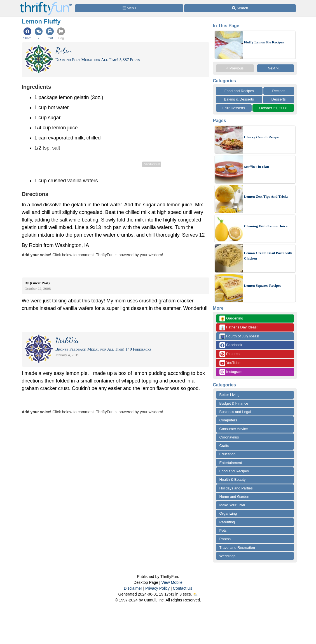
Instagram (231, 372)
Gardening (231, 319)
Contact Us (183, 588)
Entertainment (231, 463)
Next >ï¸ (276, 68)
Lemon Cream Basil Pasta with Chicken (268, 256)
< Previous (235, 68)
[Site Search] (240, 8)
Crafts (224, 446)
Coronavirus (229, 437)
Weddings (228, 556)
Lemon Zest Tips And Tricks (266, 196)
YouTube (230, 363)
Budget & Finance (234, 403)
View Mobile (172, 582)
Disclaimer (133, 588)
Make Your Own (232, 505)
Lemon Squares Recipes (263, 285)
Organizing (228, 513)
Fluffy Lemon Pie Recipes (264, 42)
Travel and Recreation (237, 548)
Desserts (279, 99)
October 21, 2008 (273, 108)
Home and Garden (234, 497)
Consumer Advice (234, 429)
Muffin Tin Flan (257, 167)
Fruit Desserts (234, 108)
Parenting (227, 522)
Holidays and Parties (236, 488)
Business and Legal (235, 412)
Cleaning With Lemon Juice (266, 226)
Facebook (231, 345)
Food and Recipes (239, 91)
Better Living (230, 395)
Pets (223, 530)
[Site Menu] (129, 8)
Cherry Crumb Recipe (262, 137)
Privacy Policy (157, 588)
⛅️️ (195, 594)
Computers (228, 420)
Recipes (279, 91)
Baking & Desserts (239, 99)
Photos (225, 539)
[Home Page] (46, 3)
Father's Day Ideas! (239, 327)
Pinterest (230, 354)
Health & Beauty (233, 480)
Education (228, 454)
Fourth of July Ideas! (239, 336)
